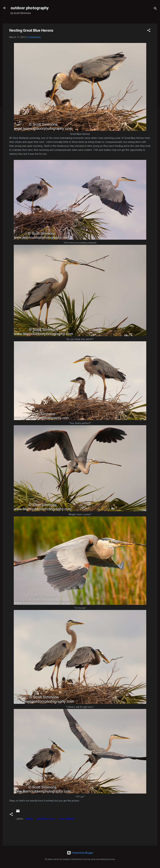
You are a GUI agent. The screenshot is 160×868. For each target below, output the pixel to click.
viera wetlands (67, 819)
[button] (149, 31)
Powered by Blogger (80, 853)
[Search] (155, 9)
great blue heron (46, 819)
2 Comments (34, 37)
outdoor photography (30, 8)
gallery (29, 819)
